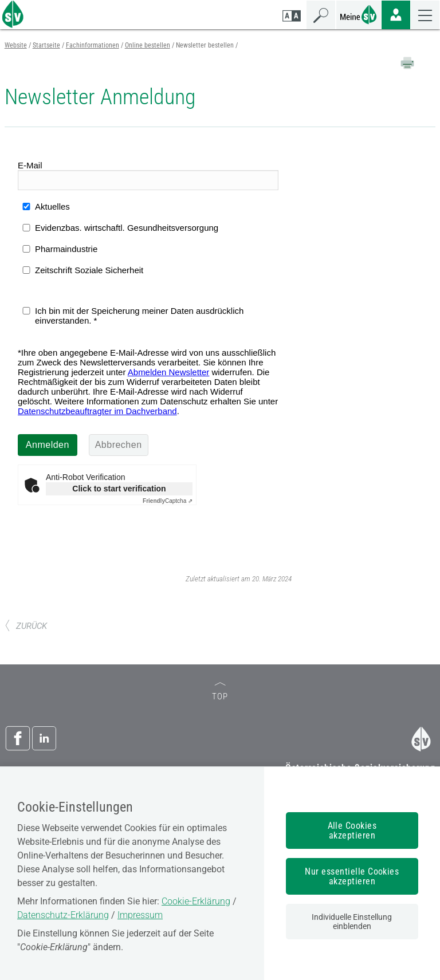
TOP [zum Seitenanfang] (220, 692)
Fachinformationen (93, 45)
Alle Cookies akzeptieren (352, 831)
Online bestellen (148, 45)
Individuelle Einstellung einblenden (352, 922)
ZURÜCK (26, 626)
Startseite (46, 45)
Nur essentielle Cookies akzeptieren (352, 876)
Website (16, 45)
